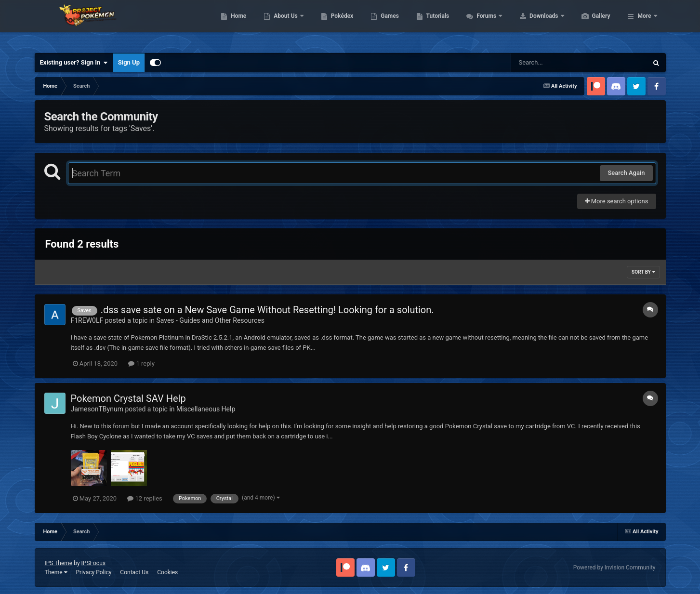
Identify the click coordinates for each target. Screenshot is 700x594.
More (644, 24)
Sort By (643, 272)
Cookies (167, 572)
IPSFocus (93, 563)
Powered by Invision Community (614, 568)
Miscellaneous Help (206, 409)
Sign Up (129, 62)
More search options (617, 201)
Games (435, 24)
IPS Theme (59, 563)
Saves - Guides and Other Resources (210, 320)
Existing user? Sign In (74, 63)
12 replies (145, 498)
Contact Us (134, 572)
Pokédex (388, 24)
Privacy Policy (93, 572)
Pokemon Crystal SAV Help (128, 398)
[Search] (555, 63)
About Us (332, 24)
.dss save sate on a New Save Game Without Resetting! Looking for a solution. (267, 310)
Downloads (590, 24)
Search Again (626, 173)
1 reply (141, 363)
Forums (533, 24)
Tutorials (483, 24)
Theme (56, 572)
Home (284, 24)
